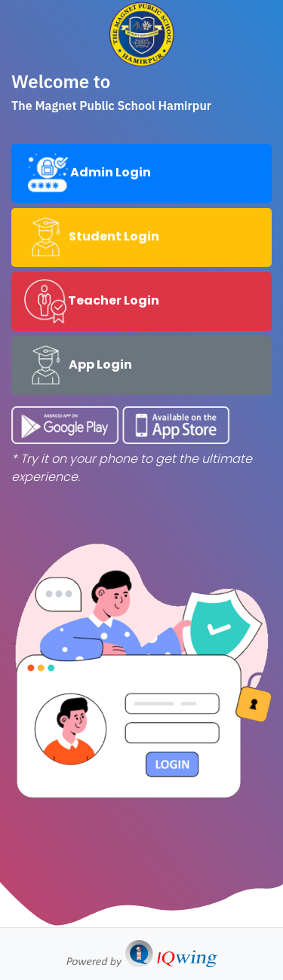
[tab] (141, 173)
